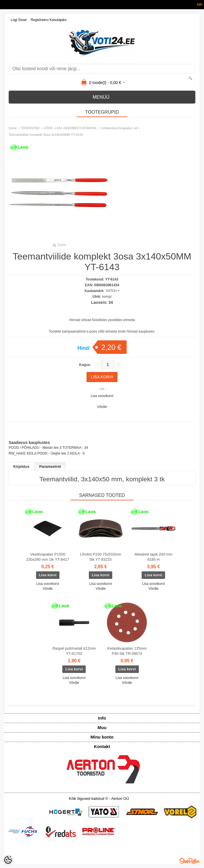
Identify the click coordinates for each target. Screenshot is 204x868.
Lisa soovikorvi (102, 396)
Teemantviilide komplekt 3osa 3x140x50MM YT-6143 (46, 135)
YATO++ (113, 291)
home (13, 128)
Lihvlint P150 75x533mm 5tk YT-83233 (100, 557)
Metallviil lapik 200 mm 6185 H (153, 557)
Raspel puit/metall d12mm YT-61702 (74, 651)
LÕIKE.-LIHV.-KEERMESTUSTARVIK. (71, 128)
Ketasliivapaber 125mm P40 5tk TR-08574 (127, 651)
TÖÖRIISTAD (30, 128)
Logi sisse (19, 20)
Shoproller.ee (190, 861)
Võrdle (102, 407)
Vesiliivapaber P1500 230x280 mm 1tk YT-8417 (48, 557)
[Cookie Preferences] (8, 860)
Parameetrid (50, 467)
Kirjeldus (21, 467)
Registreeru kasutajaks (48, 20)
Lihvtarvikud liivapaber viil (119, 128)
